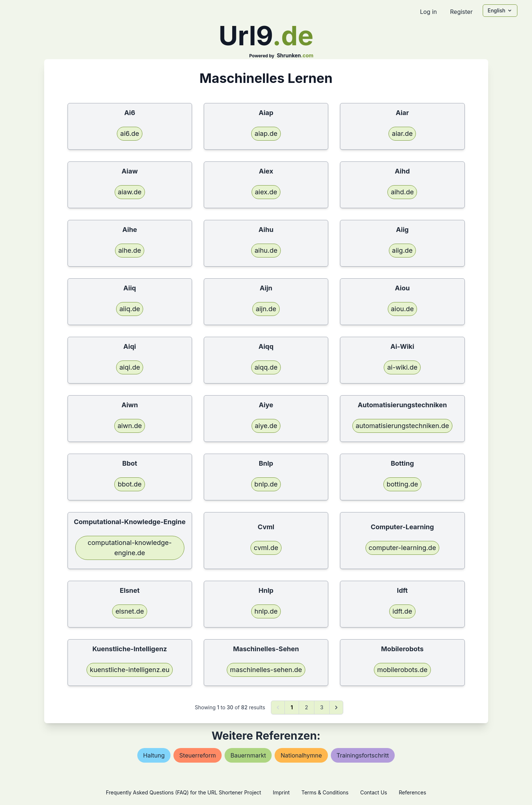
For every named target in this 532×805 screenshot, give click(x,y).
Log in (428, 12)
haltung (154, 755)
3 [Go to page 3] (322, 707)
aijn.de (266, 309)
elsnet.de (130, 611)
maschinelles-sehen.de (266, 670)
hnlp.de (266, 611)
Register (461, 12)
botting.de (402, 484)
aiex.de (266, 192)
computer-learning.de (403, 548)
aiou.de (403, 309)
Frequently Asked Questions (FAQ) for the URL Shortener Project (183, 792)
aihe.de (130, 250)
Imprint (281, 792)
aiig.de (403, 250)
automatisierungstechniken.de (402, 426)
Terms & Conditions (325, 792)
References (412, 792)
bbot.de (129, 484)
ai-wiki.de (402, 367)
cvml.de (266, 548)
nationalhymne (301, 755)
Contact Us (374, 792)
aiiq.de (130, 309)
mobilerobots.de (402, 670)
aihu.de (266, 250)
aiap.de (266, 133)
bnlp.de (266, 484)
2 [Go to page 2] (307, 707)
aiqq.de (266, 367)
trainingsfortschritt (363, 755)
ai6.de (130, 133)
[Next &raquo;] (336, 707)
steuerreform (198, 755)
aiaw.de (130, 192)
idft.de (402, 611)
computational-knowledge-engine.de (130, 548)
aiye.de (266, 426)
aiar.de (402, 133)
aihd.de (402, 192)
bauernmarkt (248, 755)
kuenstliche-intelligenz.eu (130, 670)
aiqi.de (130, 367)
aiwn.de (130, 426)
